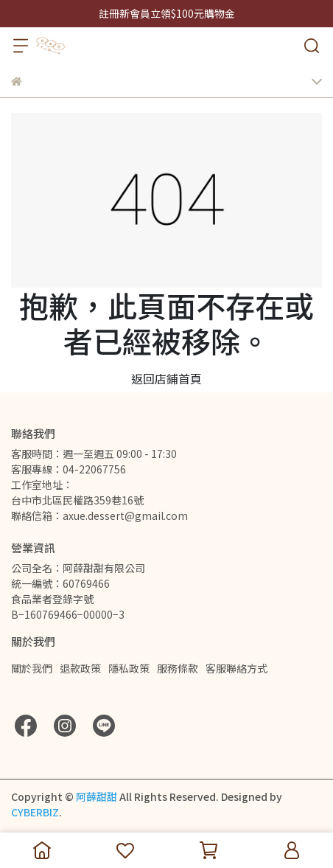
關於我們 (32, 668)
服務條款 (178, 668)
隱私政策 (129, 668)
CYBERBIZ (35, 812)
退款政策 (80, 668)
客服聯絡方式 (236, 668)
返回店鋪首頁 (166, 378)
